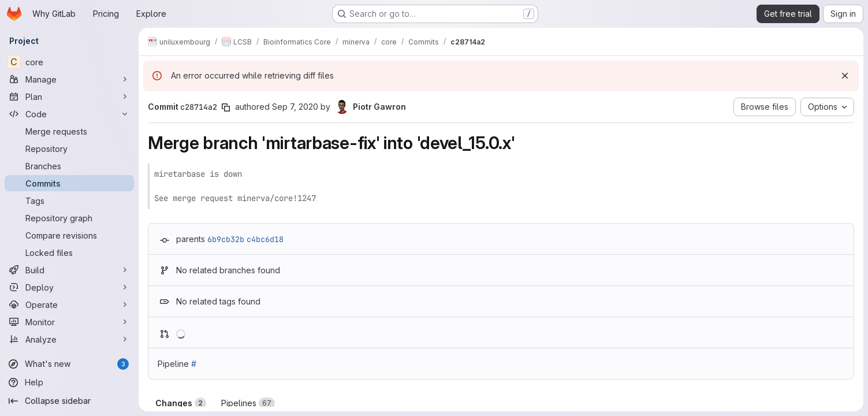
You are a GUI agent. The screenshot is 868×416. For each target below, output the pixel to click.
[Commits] (69, 183)
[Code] (69, 114)
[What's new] (69, 364)
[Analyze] (69, 339)
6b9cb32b (226, 239)
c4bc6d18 (265, 239)
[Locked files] (69, 252)
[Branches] (69, 166)
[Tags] (69, 200)
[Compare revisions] (69, 235)
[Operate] (69, 304)
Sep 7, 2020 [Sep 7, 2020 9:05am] (295, 107)
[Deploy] (69, 287)
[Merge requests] (69, 131)
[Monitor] (69, 322)
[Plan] (69, 96)
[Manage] (69, 79)
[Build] (69, 270)
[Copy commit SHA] (226, 107)
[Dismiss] (845, 76)
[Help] (69, 382)
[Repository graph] (69, 218)
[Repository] (69, 148)
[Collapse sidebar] (69, 401)
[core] (69, 62)
